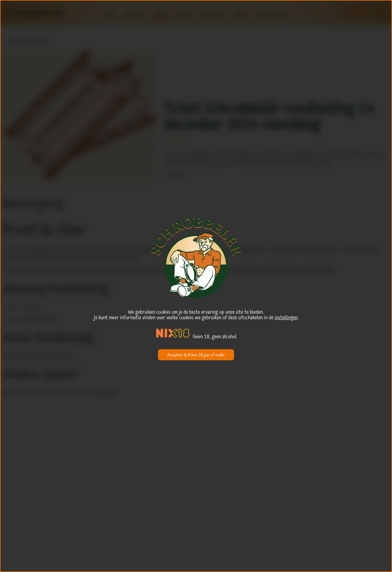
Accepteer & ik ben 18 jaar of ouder (196, 355)
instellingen (286, 317)
